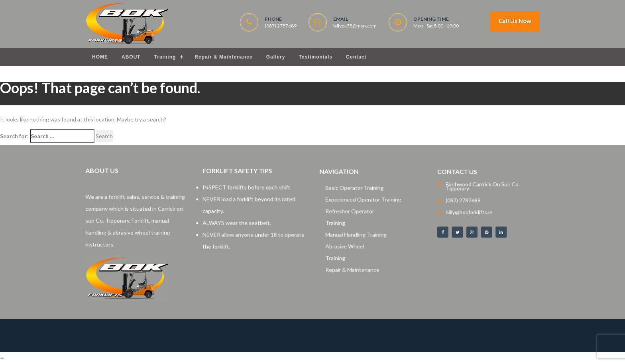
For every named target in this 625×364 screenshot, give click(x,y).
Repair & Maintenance (223, 57)
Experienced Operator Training (364, 201)
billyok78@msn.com (355, 26)
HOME (100, 57)
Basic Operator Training (356, 191)
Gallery (276, 57)
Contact (356, 57)
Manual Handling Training (358, 233)
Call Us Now (515, 21)
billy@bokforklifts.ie (471, 211)
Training (165, 57)
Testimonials (315, 57)
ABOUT (131, 57)
